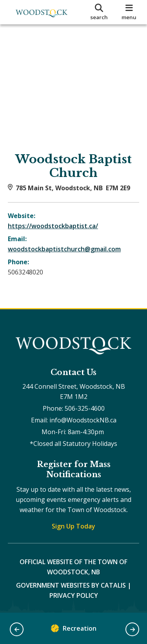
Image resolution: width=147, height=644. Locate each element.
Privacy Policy (74, 595)
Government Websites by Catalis (71, 585)
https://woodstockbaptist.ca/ (53, 226)
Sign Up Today (73, 526)
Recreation (74, 630)
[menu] (129, 12)
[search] (99, 12)
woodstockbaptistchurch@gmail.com (64, 249)
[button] (17, 629)
